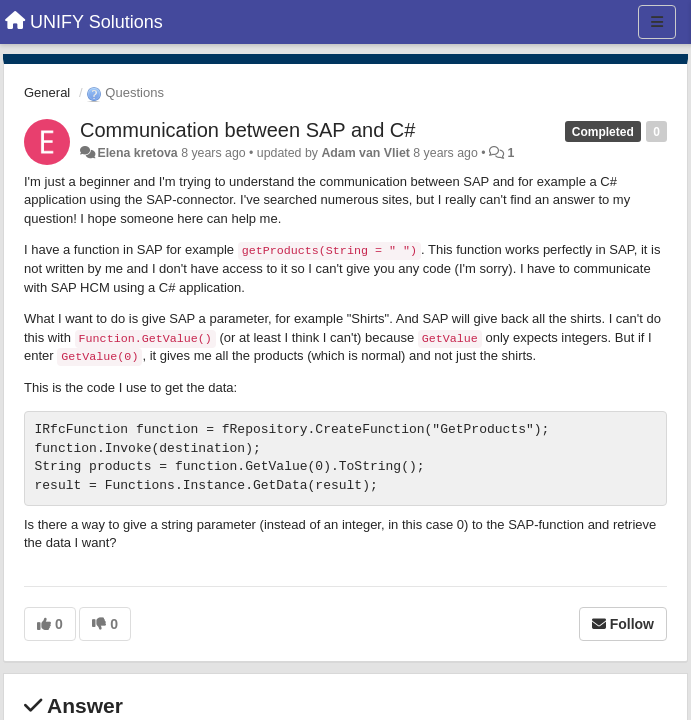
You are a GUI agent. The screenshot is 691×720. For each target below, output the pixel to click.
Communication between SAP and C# (247, 130)
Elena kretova (137, 153)
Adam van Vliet (365, 153)
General (47, 92)
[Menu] (657, 22)
